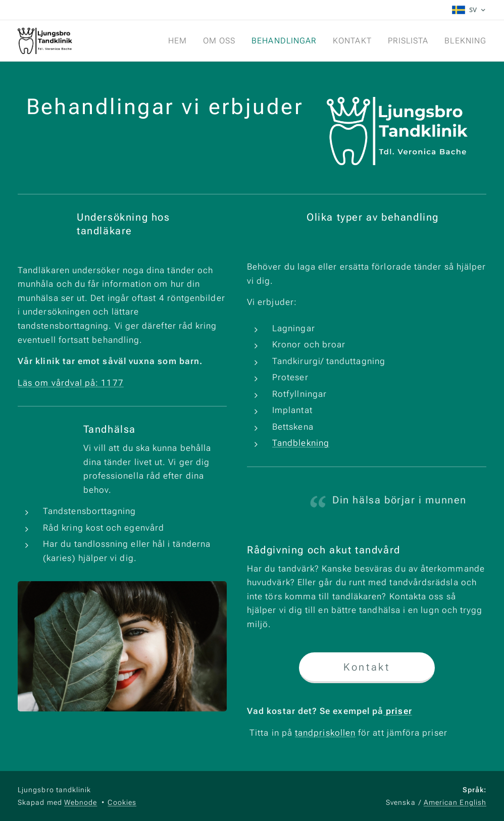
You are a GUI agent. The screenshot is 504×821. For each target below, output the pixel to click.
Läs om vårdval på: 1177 (71, 382)
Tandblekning (301, 443)
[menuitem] (172, 41)
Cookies (122, 802)
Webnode (81, 802)
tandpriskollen (325, 733)
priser (398, 711)
